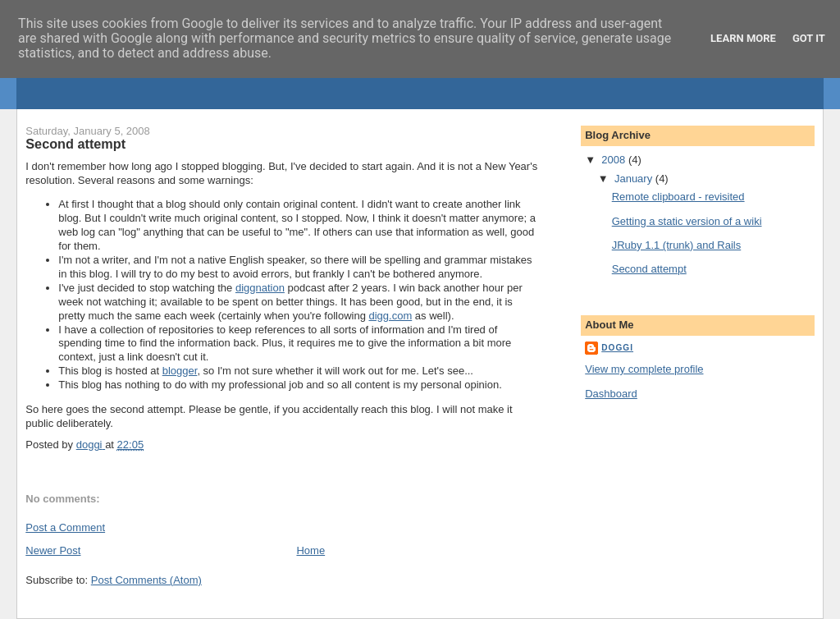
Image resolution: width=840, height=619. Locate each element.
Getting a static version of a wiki (687, 221)
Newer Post (53, 550)
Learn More (743, 38)
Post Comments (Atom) (146, 580)
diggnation (260, 288)
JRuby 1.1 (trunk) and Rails (677, 245)
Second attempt (649, 269)
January (635, 179)
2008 (615, 160)
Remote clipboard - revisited (678, 197)
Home (310, 550)
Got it (809, 38)
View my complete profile (644, 369)
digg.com (390, 316)
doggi (617, 348)
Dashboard (611, 394)
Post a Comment (65, 527)
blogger (180, 371)
